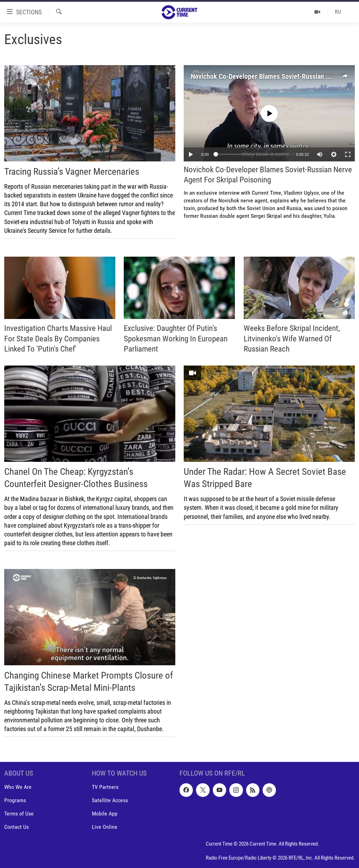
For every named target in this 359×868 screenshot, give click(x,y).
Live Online (105, 827)
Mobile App (105, 814)
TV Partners (105, 787)
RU (338, 12)
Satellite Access (110, 801)
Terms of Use (19, 814)
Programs (15, 801)
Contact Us (16, 827)
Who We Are (18, 787)
